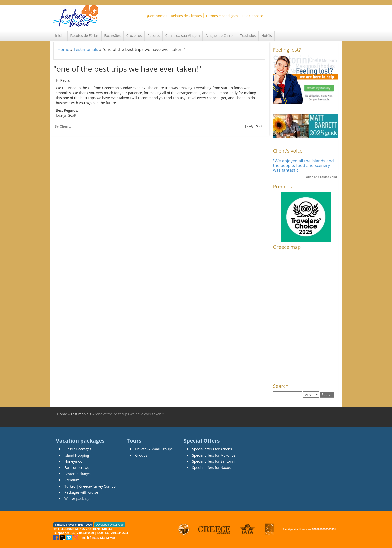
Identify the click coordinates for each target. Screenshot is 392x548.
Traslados (248, 35)
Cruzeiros (134, 35)
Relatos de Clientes (186, 16)
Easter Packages (78, 474)
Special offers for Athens (212, 449)
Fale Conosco (252, 16)
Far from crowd (77, 468)
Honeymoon (75, 461)
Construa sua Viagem (183, 35)
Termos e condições (222, 16)
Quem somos (156, 16)
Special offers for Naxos (211, 468)
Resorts (154, 35)
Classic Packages (78, 449)
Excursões (112, 35)
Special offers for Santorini (214, 461)
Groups (141, 455)
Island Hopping (77, 455)
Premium (72, 480)
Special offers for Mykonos (214, 455)
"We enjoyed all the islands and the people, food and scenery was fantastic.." (304, 165)
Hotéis (267, 35)
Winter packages (78, 499)
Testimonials (86, 49)
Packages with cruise (81, 492)
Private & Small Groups (154, 449)
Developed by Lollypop (110, 525)
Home (63, 49)
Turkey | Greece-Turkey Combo (90, 486)
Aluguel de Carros (220, 35)
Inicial (60, 35)
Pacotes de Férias (84, 35)
